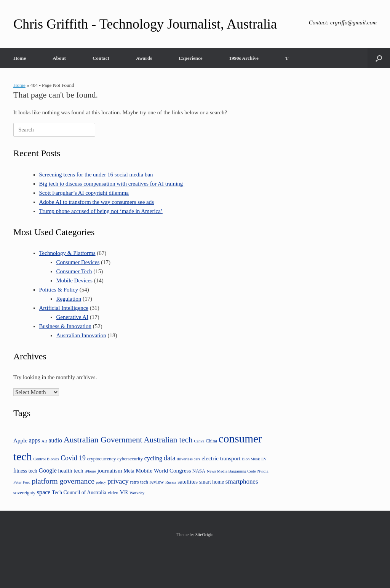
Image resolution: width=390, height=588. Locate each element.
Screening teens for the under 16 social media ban (96, 175)
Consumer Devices (78, 262)
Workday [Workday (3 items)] (137, 493)
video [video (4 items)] (113, 493)
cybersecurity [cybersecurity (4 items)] (130, 459)
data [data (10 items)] (170, 458)
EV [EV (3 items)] (264, 459)
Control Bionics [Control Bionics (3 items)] (46, 459)
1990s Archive (244, 58)
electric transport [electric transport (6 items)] (221, 458)
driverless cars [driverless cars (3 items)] (188, 459)
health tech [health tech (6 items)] (71, 470)
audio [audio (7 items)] (56, 440)
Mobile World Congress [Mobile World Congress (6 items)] (163, 470)
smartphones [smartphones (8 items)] (242, 481)
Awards (144, 58)
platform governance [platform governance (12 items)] (63, 481)
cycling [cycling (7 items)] (153, 458)
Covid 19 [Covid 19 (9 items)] (73, 458)
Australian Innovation (81, 335)
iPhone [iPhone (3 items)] (90, 471)
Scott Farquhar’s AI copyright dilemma (84, 193)
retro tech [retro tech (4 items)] (139, 482)
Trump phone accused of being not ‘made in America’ (101, 211)
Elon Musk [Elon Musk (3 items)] (251, 459)
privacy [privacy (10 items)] (118, 481)
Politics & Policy (59, 290)
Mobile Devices (74, 280)
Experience (190, 58)
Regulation (69, 299)
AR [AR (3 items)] (44, 441)
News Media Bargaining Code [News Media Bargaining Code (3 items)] (231, 471)
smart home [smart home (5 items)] (212, 482)
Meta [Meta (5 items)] (129, 471)
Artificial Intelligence (64, 308)
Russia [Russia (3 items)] (171, 482)
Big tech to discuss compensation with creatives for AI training (112, 184)
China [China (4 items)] (211, 441)
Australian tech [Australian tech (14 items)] (168, 440)
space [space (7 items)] (44, 492)
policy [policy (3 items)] (101, 482)
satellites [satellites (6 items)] (188, 481)
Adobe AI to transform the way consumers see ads (97, 202)
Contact (101, 58)
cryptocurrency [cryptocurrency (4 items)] (101, 459)
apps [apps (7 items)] (34, 440)
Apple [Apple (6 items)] (20, 440)
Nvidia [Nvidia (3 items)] (263, 471)
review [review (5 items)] (157, 482)
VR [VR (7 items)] (124, 492)
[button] (379, 58)
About (59, 58)
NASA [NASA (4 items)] (199, 471)
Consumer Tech (74, 271)
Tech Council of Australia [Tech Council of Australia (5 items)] (79, 493)
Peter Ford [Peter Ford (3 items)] (22, 482)
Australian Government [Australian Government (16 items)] (103, 440)
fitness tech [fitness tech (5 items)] (25, 471)
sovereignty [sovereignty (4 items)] (24, 493)
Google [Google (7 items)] (48, 470)
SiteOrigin (205, 535)
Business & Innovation (66, 326)
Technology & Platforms (67, 253)
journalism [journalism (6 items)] (110, 470)
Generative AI (73, 317)
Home (20, 58)
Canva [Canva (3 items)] (199, 441)
